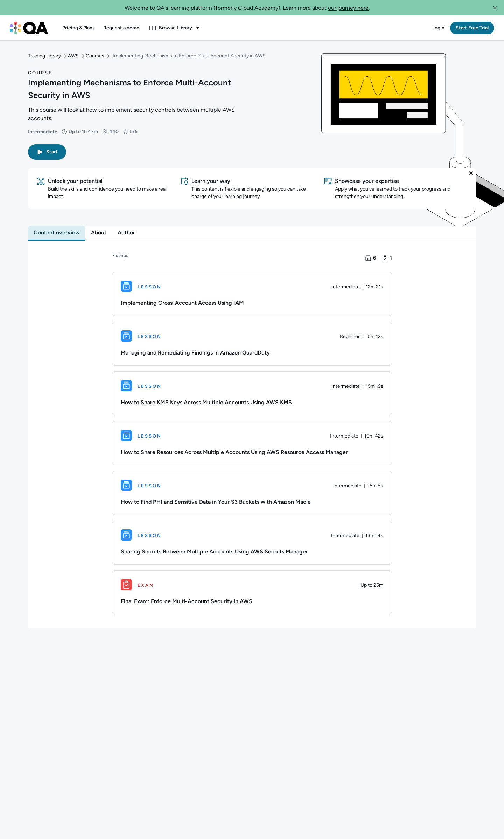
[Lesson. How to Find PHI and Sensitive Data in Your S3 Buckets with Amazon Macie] (252, 494)
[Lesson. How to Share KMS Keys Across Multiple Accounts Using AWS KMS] (252, 394)
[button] (495, 8)
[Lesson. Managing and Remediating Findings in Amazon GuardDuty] (252, 344)
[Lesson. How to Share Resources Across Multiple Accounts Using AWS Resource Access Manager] (252, 444)
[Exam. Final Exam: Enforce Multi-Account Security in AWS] (252, 593)
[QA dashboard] (29, 28)
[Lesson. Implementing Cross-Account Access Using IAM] (252, 295)
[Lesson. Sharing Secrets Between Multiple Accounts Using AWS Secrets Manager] (252, 543)
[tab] (57, 233)
